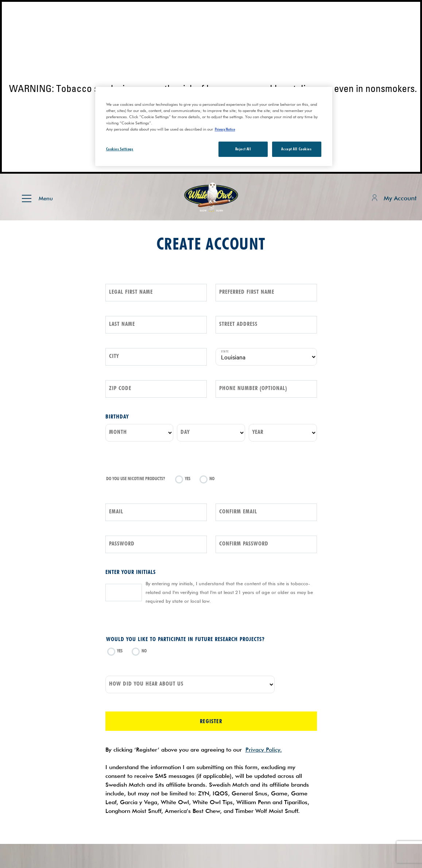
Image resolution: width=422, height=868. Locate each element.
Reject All (243, 149)
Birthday (117, 416)
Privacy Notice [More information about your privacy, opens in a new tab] (225, 129)
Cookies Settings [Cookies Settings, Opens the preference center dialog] (120, 149)
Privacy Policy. (264, 750)
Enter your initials (131, 572)
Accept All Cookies (296, 149)
